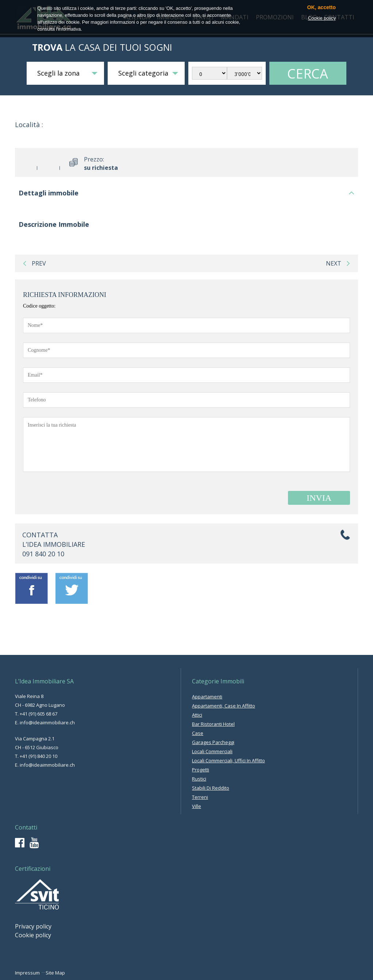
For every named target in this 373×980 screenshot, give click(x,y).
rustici (199, 779)
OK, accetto (322, 7)
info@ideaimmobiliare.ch (47, 722)
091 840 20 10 (43, 554)
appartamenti (207, 697)
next (338, 263)
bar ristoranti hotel (213, 724)
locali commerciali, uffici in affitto (228, 760)
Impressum (27, 973)
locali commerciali (212, 751)
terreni (200, 797)
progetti (201, 770)
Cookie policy (33, 935)
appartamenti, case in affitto (224, 706)
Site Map (55, 973)
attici (197, 715)
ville (197, 806)
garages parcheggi (213, 742)
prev (34, 263)
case (198, 733)
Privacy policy (33, 926)
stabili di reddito (211, 788)
